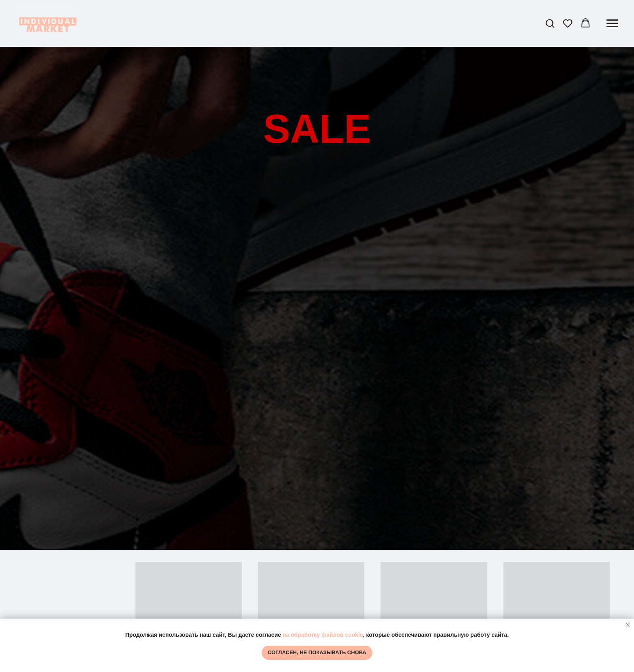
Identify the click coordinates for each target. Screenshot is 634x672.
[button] (550, 23)
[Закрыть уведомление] (628, 625)
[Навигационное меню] (612, 23)
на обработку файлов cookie (323, 635)
